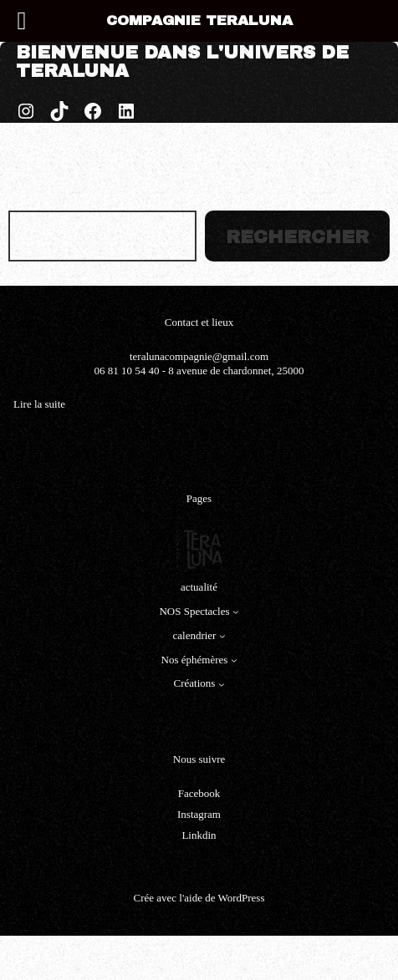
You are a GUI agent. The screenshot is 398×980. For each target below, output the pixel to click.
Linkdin (199, 835)
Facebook (199, 793)
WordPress (241, 898)
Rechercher (297, 237)
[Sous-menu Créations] (222, 684)
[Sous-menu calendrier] (222, 636)
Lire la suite (39, 405)
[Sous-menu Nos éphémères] (234, 660)
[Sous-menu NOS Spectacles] (236, 612)
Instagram (199, 814)
